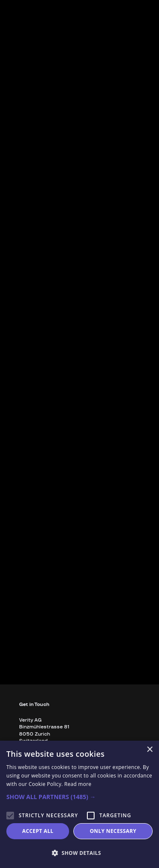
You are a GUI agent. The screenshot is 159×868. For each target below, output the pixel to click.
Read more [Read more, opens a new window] (78, 784)
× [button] (149, 750)
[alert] (79, 804)
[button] (79, 797)
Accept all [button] (38, 831)
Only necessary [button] (113, 831)
